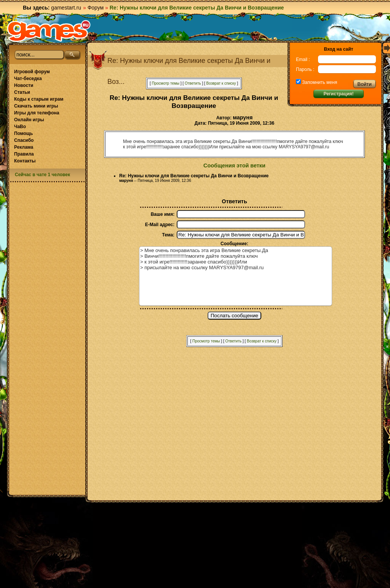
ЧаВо (20, 127)
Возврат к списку (221, 83)
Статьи (22, 92)
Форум (96, 8)
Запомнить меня (319, 82)
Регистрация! (338, 94)
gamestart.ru (66, 8)
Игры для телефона (37, 113)
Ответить (193, 83)
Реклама (24, 147)
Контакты (25, 161)
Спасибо (24, 140)
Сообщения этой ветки (234, 165)
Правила (24, 154)
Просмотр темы (165, 83)
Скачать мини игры (36, 106)
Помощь (23, 133)
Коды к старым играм (39, 99)
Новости (24, 85)
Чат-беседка (28, 79)
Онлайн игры (29, 120)
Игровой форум (32, 72)
